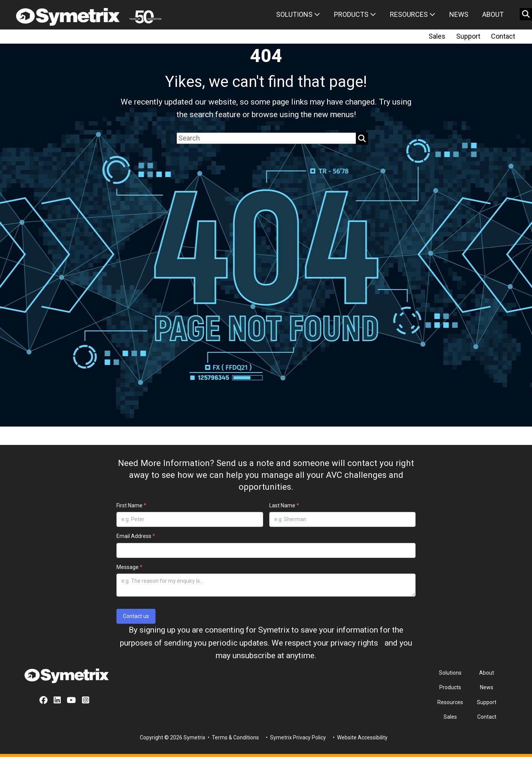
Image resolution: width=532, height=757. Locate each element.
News (459, 14)
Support (468, 36)
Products (355, 14)
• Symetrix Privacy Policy (295, 737)
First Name (131, 505)
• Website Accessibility (360, 737)
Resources (413, 14)
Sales (437, 36)
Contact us (136, 616)
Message (129, 567)
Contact (503, 36)
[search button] (526, 14)
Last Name (284, 505)
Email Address (136, 536)
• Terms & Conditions (233, 737)
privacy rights (354, 643)
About (493, 14)
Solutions (298, 14)
